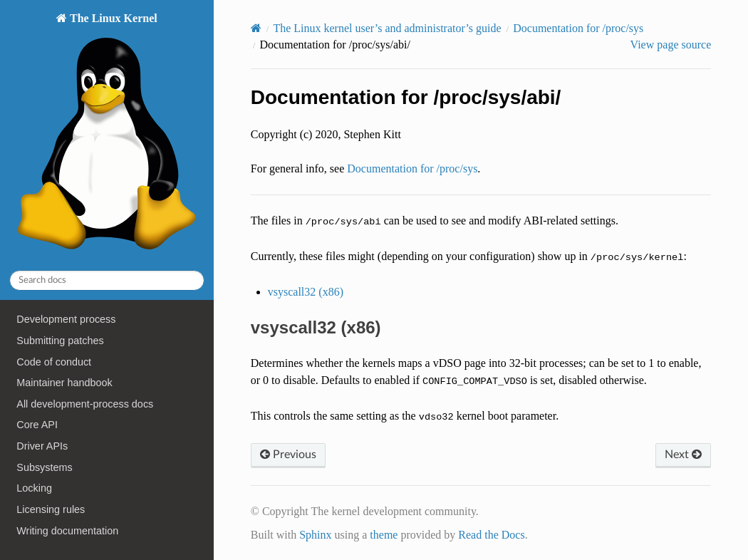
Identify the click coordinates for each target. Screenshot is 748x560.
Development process (66, 319)
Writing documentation (67, 531)
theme (384, 535)
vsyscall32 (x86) (306, 292)
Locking (34, 488)
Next (683, 455)
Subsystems (44, 467)
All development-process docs (85, 404)
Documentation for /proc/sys (578, 28)
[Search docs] (107, 280)
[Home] (256, 28)
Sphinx (315, 535)
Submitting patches (60, 341)
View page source (671, 45)
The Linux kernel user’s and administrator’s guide (387, 28)
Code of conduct (54, 362)
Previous (288, 455)
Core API (37, 425)
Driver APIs (42, 446)
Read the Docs (491, 535)
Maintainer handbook (64, 383)
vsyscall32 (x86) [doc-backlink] (316, 327)
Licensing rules (51, 509)
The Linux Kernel (107, 135)
